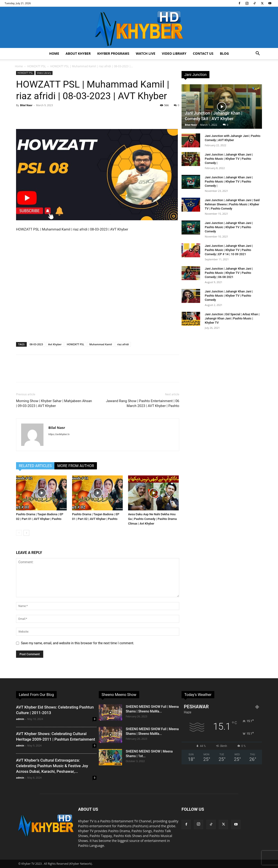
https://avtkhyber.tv (59, 434)
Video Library (174, 53)
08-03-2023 (36, 344)
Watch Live (146, 53)
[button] (258, 54)
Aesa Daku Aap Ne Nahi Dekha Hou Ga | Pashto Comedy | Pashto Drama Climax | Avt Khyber (152, 519)
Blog (224, 53)
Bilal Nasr (26, 105)
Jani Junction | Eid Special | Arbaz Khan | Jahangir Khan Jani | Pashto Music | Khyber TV (232, 318)
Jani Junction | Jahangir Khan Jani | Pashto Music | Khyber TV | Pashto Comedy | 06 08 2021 (229, 273)
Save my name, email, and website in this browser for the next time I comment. (78, 643)
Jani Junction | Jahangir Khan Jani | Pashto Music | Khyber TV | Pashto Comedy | (229, 159)
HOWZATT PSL (36, 66)
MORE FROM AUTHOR (76, 466)
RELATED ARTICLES (35, 466)
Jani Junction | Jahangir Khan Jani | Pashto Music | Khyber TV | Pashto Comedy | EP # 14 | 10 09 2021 (229, 250)
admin (20, 719)
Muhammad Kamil (101, 344)
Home (54, 53)
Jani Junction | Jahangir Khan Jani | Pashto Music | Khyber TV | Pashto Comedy (229, 227)
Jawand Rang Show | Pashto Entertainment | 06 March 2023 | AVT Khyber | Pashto (143, 403)
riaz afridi (123, 344)
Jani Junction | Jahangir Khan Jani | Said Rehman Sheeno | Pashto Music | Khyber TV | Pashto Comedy (232, 204)
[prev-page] (19, 533)
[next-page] (26, 533)
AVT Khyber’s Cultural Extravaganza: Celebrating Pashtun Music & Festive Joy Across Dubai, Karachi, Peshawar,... (52, 766)
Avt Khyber (55, 344)
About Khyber (78, 53)
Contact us (203, 53)
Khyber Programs (113, 53)
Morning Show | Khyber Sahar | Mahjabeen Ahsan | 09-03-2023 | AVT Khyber (54, 403)
